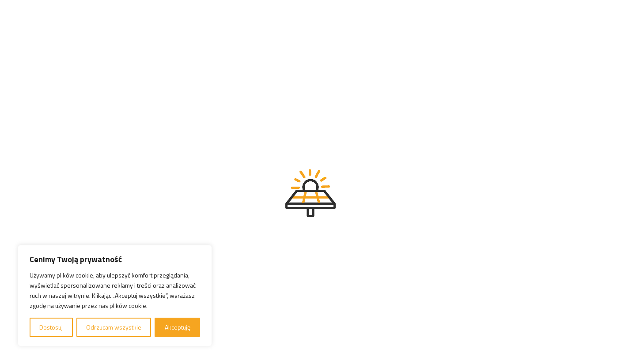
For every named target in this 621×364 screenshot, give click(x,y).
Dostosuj (51, 327)
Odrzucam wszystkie (114, 327)
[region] (115, 296)
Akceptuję (178, 327)
